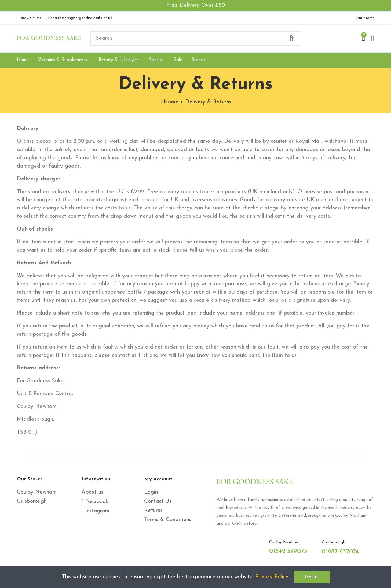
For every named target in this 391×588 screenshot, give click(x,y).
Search (291, 39)
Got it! (312, 577)
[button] (29, 18)
